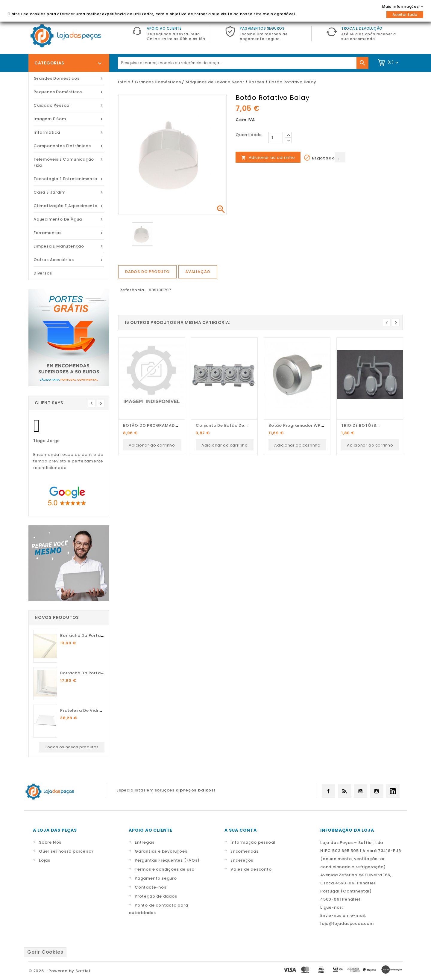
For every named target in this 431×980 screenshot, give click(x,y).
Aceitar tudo (405, 15)
